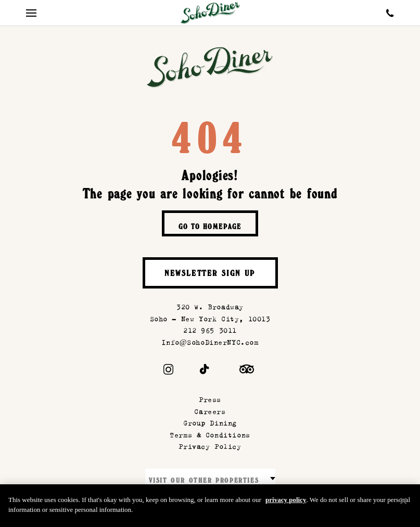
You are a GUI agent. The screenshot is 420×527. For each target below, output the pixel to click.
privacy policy (286, 504)
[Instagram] (168, 371)
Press (210, 400)
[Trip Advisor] (247, 371)
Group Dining (210, 423)
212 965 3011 (210, 330)
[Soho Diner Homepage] (210, 13)
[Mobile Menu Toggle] (31, 13)
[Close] (403, 506)
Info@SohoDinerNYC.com (210, 342)
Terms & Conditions (210, 435)
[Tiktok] (205, 371)
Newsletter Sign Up (210, 274)
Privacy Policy (210, 447)
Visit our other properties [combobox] (204, 481)
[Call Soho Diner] (390, 13)
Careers (210, 412)
